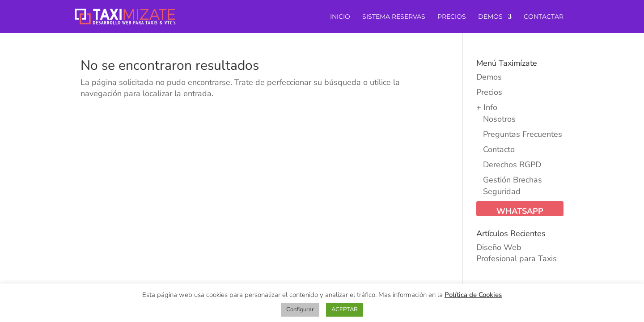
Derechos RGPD (512, 165)
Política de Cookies (473, 295)
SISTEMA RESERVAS (394, 17)
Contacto (499, 149)
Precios (489, 92)
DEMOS (490, 17)
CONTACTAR (544, 17)
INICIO (340, 17)
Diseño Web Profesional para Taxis (517, 253)
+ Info (487, 107)
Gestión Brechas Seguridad (513, 185)
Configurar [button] (300, 309)
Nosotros (499, 119)
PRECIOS (452, 17)
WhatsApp (520, 211)
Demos (489, 77)
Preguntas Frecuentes (523, 134)
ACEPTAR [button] (345, 309)
